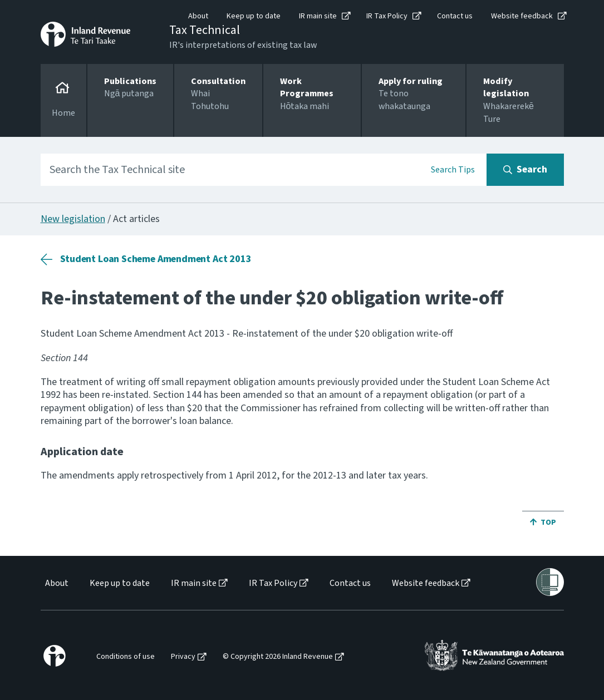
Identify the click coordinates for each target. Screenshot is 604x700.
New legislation (73, 219)
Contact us (455, 16)
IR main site (318, 16)
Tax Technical (205, 30)
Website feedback (522, 16)
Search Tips (453, 170)
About (198, 16)
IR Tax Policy (387, 16)
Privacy (183, 657)
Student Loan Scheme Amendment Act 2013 (156, 259)
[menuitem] (56, 583)
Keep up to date (254, 16)
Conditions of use (126, 657)
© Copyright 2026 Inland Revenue (278, 657)
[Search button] (525, 170)
